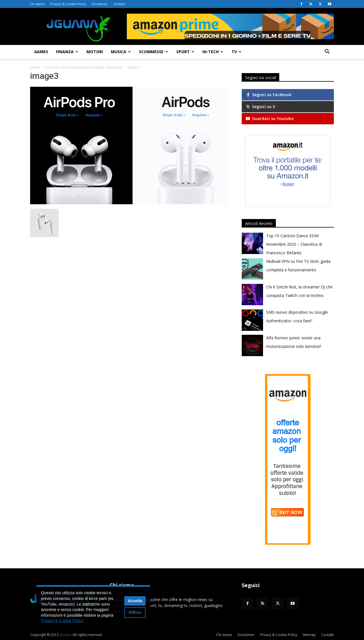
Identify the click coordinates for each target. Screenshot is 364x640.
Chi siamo (38, 4)
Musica (121, 52)
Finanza (67, 52)
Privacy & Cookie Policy (68, 4)
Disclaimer (100, 4)
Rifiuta (135, 612)
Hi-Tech (213, 52)
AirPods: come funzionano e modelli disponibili (84, 67)
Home (35, 67)
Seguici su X (260, 107)
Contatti (119, 4)
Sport (185, 52)
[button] (327, 52)
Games (41, 52)
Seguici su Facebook (268, 95)
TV (236, 52)
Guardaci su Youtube (269, 118)
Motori (95, 52)
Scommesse (154, 52)
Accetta (135, 601)
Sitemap (309, 635)
